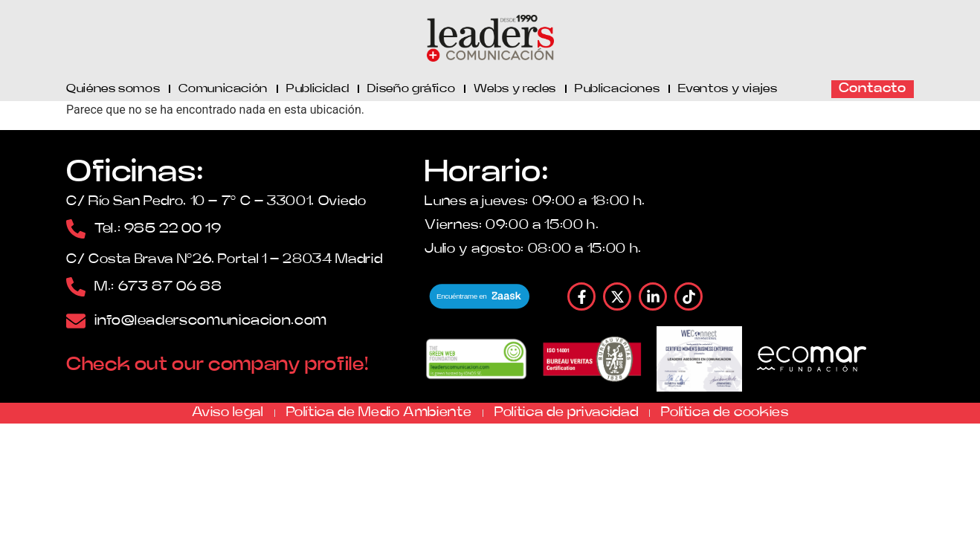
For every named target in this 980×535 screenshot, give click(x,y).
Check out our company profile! (217, 364)
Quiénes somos (113, 88)
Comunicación (223, 88)
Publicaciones (617, 88)
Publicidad (317, 88)
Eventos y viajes (728, 88)
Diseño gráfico (411, 88)
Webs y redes (515, 88)
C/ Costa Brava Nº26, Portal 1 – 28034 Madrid (224, 259)
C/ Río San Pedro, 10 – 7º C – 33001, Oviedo (216, 201)
